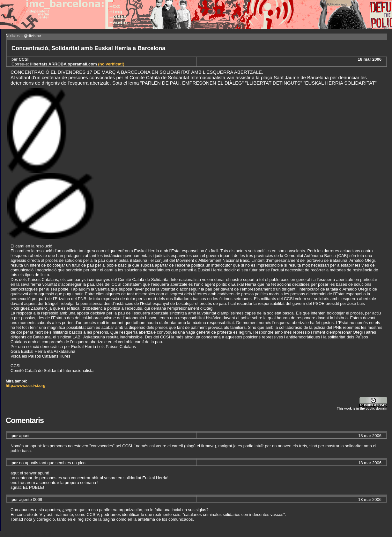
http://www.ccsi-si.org (26, 386)
